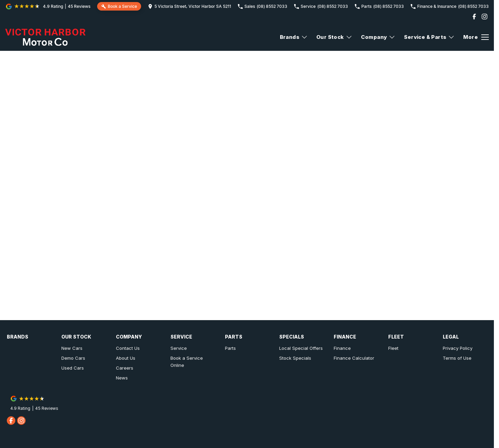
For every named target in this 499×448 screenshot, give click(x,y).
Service (179, 348)
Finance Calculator (354, 358)
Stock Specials (295, 358)
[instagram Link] (485, 17)
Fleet (393, 348)
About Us (126, 358)
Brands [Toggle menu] (294, 37)
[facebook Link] (474, 17)
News (122, 378)
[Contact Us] (190, 6)
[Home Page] (45, 37)
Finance (342, 348)
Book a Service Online (187, 362)
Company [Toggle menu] (378, 37)
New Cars (72, 348)
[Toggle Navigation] (476, 37)
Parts (230, 348)
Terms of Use (457, 358)
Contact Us (128, 348)
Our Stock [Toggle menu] (334, 37)
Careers (125, 368)
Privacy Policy (458, 348)
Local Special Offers (301, 348)
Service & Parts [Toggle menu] (429, 37)
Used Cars (73, 368)
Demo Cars (73, 358)
